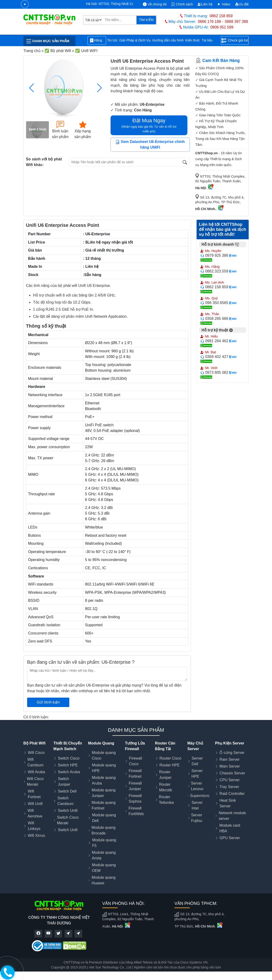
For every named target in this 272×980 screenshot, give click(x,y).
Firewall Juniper (135, 786)
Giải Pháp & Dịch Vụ (135, 40)
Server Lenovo (197, 786)
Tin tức (112, 40)
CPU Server (229, 780)
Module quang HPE (104, 768)
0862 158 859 (221, 16)
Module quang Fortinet (104, 805)
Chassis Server (232, 773)
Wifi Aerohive (35, 813)
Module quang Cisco (104, 755)
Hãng (97, 41)
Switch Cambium (66, 801)
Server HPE (197, 774)
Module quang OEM (104, 868)
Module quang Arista (104, 855)
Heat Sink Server (228, 803)
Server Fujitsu (197, 818)
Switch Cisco (69, 758)
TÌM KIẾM (146, 20)
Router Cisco (170, 758)
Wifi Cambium (35, 762)
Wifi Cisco (36, 753)
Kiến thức (193, 40)
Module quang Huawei (104, 880)
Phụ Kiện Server (230, 743)
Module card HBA (230, 828)
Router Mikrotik (166, 787)
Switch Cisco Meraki (68, 820)
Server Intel (197, 805)
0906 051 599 (222, 27)
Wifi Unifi (35, 804)
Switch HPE (68, 765)
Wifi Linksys (34, 826)
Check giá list (235, 41)
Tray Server (229, 787)
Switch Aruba (69, 772)
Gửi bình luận (48, 702)
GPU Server (230, 838)
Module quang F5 (104, 843)
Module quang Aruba (104, 780)
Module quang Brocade (103, 830)
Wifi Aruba (36, 772)
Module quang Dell (104, 818)
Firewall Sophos (135, 799)
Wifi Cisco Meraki (35, 782)
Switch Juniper (64, 782)
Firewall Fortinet (135, 774)
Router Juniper (165, 775)
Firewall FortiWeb (136, 811)
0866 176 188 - (210, 22)
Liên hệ (205, 4)
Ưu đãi (242, 4)
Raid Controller (232, 794)
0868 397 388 (236, 22)
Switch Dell (67, 791)
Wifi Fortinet (34, 794)
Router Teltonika (166, 800)
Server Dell (197, 761)
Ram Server (229, 759)
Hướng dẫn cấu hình (168, 40)
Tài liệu (209, 40)
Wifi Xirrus (36, 836)
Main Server (230, 766)
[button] (99, 88)
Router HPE (170, 765)
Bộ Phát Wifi (34, 743)
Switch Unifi (68, 811)
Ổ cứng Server (232, 753)
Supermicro (200, 796)
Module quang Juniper (104, 793)
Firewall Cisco (135, 761)
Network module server (232, 816)
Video (224, 4)
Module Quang (101, 743)
